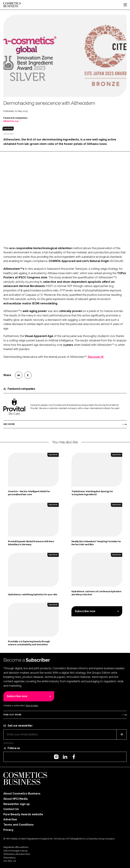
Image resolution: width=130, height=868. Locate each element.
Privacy (8, 830)
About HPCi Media (15, 799)
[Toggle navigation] (125, 5)
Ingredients (8, 128)
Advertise (10, 819)
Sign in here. (32, 706)
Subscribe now (85, 611)
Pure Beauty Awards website (23, 814)
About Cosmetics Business (22, 794)
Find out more (12, 715)
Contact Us (11, 809)
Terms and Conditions (19, 825)
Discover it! (96, 357)
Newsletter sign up (17, 804)
